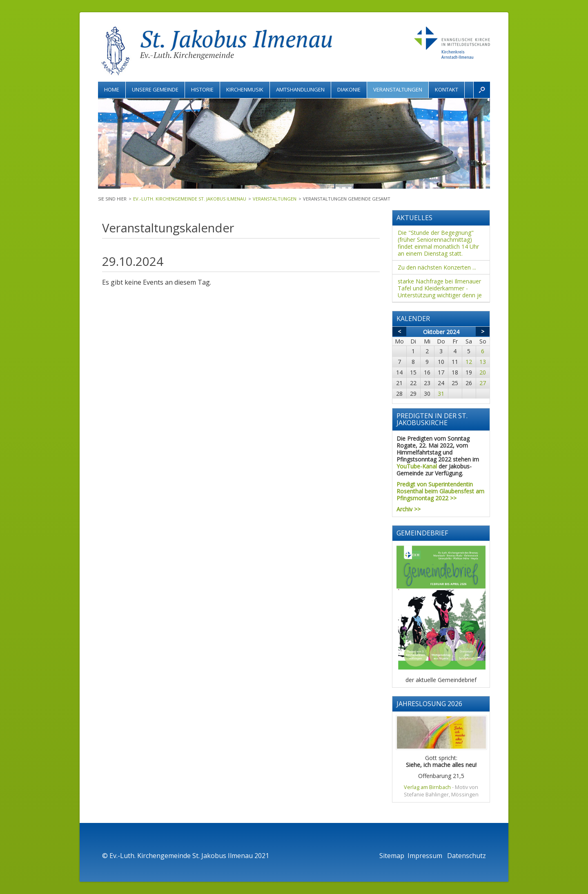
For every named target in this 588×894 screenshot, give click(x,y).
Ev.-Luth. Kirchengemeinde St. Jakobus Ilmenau (190, 199)
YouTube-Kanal (417, 466)
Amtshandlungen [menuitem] (300, 89)
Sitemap (392, 856)
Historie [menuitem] (202, 89)
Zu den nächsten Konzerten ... (437, 267)
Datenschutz (467, 856)
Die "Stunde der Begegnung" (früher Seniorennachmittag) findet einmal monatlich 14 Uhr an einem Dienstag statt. (438, 243)
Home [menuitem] (112, 89)
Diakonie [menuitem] (349, 89)
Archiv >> (409, 509)
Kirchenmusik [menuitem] (245, 89)
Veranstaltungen (275, 199)
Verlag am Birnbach (427, 787)
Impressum (426, 856)
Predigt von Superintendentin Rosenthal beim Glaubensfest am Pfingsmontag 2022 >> (440, 491)
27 (483, 383)
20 (483, 372)
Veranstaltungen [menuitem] (398, 89)
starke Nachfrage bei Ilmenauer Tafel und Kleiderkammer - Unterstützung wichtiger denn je (440, 288)
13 (483, 362)
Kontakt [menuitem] (447, 89)
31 (441, 393)
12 (469, 362)
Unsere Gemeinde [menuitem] (155, 89)
